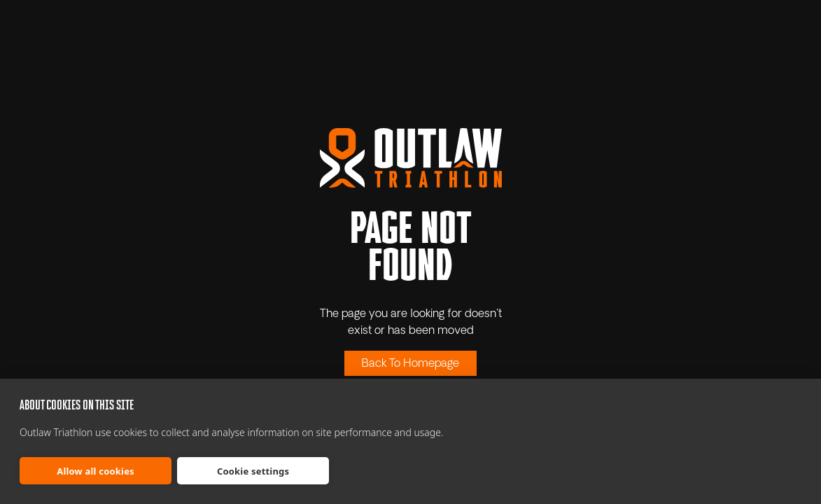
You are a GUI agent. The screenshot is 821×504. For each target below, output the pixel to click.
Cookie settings (253, 471)
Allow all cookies (96, 471)
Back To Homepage (410, 364)
